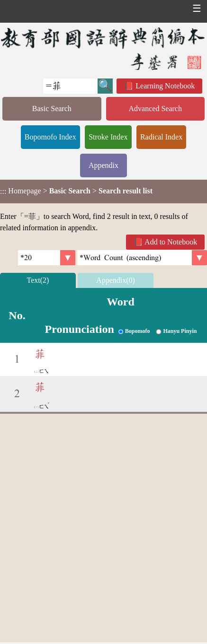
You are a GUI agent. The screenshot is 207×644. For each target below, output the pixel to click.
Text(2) (38, 280)
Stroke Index (108, 137)
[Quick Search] (70, 86)
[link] (142, 258)
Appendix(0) (116, 280)
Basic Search (52, 109)
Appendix (103, 165)
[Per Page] (47, 258)
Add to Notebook (171, 242)
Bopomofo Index (50, 137)
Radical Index (161, 137)
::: (3, 191)
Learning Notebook (165, 86)
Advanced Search (155, 109)
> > (76, 191)
